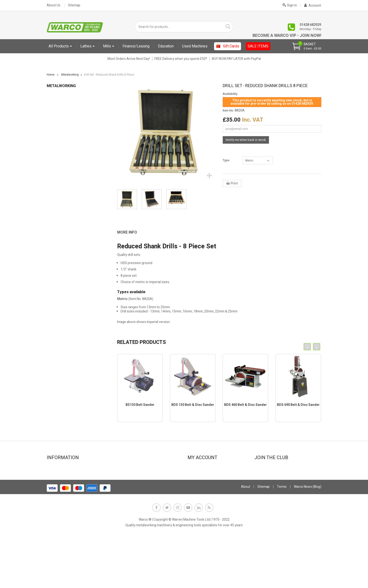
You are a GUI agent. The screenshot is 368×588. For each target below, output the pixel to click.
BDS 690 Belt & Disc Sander (298, 405)
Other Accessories (63, 237)
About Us (54, 5)
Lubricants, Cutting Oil (65, 202)
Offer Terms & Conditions (136, 500)
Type (226, 160)
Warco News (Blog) (131, 506)
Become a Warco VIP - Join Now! (287, 36)
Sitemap (74, 5)
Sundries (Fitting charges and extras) (74, 322)
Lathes (54, 181)
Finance (123, 468)
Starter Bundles (58, 337)
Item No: (228, 111)
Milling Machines (61, 223)
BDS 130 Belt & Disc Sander (193, 405)
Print (234, 183)
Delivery (55, 500)
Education (54, 96)
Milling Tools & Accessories (69, 230)
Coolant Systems (61, 139)
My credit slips (200, 481)
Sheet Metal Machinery (66, 273)
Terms (282, 537)
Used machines (60, 494)
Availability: (230, 94)
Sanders (55, 266)
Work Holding (59, 301)
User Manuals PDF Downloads (68, 330)
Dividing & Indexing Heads (68, 153)
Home (51, 75)
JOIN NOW (265, 486)
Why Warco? (58, 513)
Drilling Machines (61, 160)
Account (313, 6)
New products (59, 481)
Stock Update (128, 481)
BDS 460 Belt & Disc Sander (245, 405)
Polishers (56, 244)
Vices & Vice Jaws (62, 294)
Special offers (59, 487)
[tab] (130, 232)
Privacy (123, 494)
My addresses (200, 487)
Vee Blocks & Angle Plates (68, 287)
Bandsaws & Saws (62, 118)
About (246, 537)
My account (198, 468)
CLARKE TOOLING (62, 308)
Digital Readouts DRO (64, 146)
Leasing (123, 475)
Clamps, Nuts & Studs (65, 132)
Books (54, 125)
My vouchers (199, 500)
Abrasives (56, 111)
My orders (197, 475)
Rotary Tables (59, 259)
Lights (54, 195)
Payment (124, 487)
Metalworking (57, 104)
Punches (56, 252)
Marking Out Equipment (66, 209)
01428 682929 (310, 25)
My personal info (202, 494)
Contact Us (57, 468)
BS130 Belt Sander (140, 405)
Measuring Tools (61, 216)
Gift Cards (54, 315)
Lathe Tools (57, 188)
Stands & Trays (60, 280)
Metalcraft (54, 352)
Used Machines (58, 344)
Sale (50, 359)
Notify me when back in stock (246, 140)
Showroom (57, 475)
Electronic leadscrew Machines (69, 366)
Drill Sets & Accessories (66, 167)
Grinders (55, 174)
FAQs (53, 506)
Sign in (290, 5)
